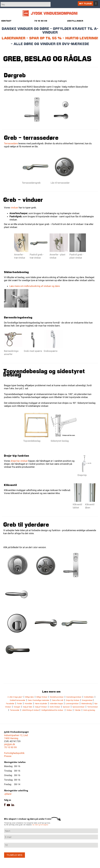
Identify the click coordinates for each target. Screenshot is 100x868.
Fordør (19, 704)
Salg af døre (28, 707)
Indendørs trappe (56, 704)
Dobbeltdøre (89, 697)
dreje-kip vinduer (19, 461)
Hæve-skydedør (41, 704)
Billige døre (29, 697)
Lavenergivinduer (72, 704)
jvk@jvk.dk (10, 744)
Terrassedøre (11, 143)
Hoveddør (28, 704)
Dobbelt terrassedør (18, 700)
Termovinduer (93, 707)
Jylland (8, 794)
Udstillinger (75, 21)
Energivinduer (87, 700)
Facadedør (10, 704)
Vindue (69, 710)
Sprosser (66, 707)
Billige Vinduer (42, 697)
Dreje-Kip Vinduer (73, 700)
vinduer (14, 208)
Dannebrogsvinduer (74, 697)
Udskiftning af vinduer (31, 710)
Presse (8, 756)
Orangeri (17, 707)
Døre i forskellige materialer (39, 700)
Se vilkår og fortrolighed (40, 825)
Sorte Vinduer (55, 707)
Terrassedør (15, 710)
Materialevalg (87, 704)
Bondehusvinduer (57, 697)
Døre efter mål (58, 700)
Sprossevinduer (78, 707)
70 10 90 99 (10, 747)
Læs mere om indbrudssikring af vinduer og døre (35, 286)
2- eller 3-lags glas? (15, 697)
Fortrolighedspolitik (14, 753)
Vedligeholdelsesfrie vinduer (52, 710)
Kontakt (6, 21)
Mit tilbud (85, 3)
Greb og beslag (89, 710)
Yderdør (78, 710)
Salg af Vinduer (41, 707)
